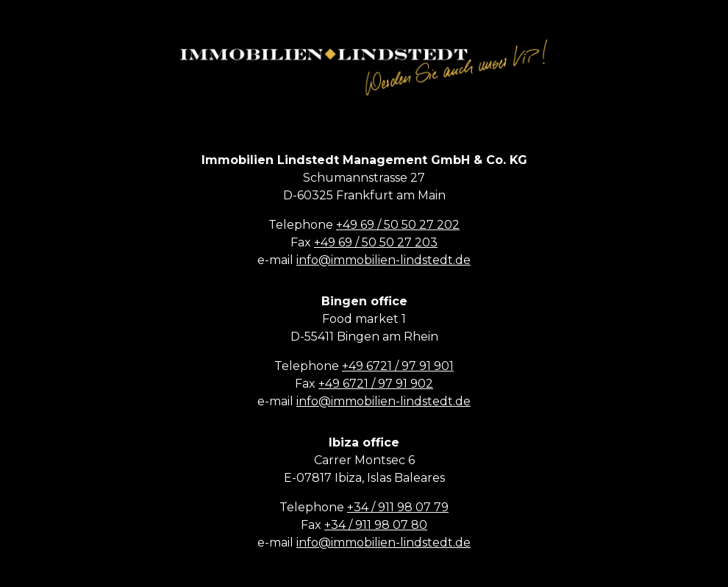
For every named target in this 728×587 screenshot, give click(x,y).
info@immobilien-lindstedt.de (383, 260)
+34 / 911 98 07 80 (376, 525)
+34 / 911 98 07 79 (398, 507)
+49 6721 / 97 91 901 (398, 366)
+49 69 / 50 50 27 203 (376, 242)
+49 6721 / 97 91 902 (376, 384)
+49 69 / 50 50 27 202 (398, 225)
